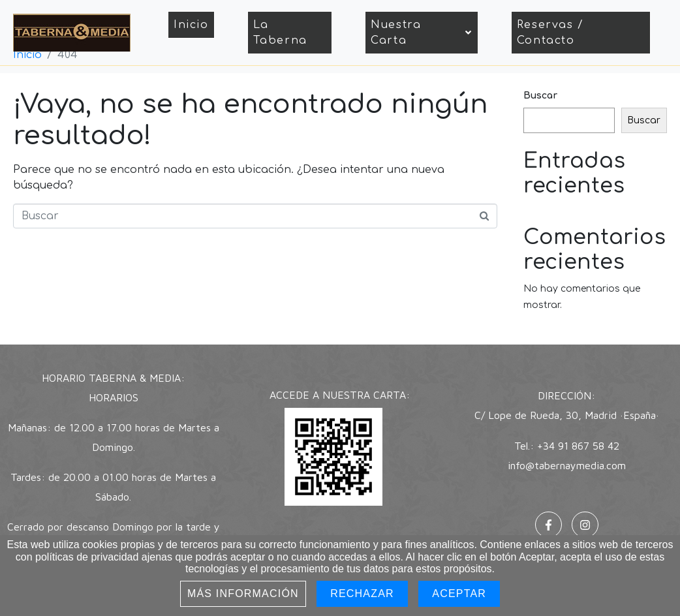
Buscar (540, 96)
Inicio (191, 25)
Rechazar (362, 593)
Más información (243, 593)
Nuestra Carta (422, 33)
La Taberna (280, 33)
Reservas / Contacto (550, 33)
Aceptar (459, 593)
